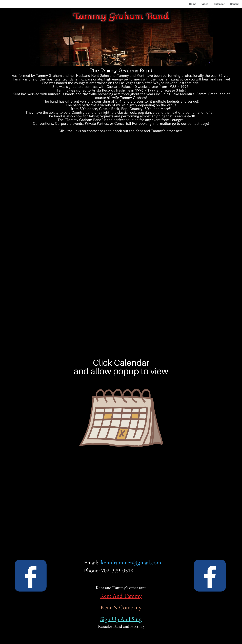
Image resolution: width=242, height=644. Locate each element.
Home (193, 4)
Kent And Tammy (121, 596)
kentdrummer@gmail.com (131, 563)
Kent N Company (121, 608)
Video (205, 4)
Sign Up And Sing (121, 619)
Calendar (219, 4)
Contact (235, 4)
